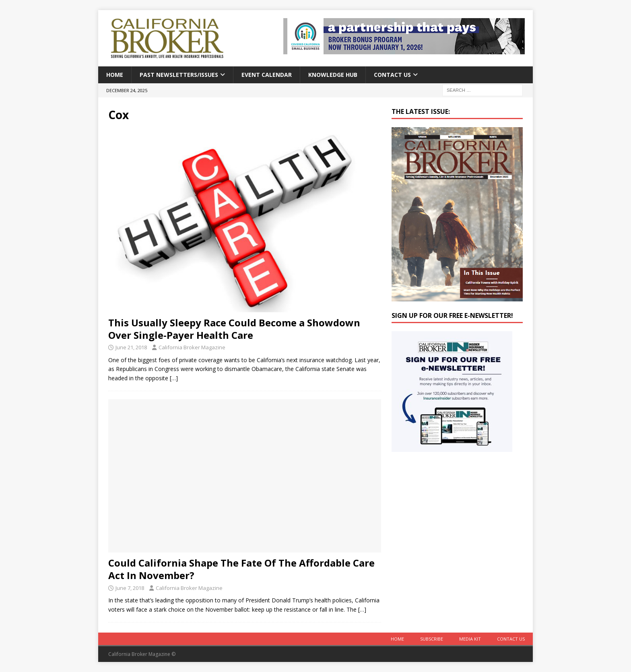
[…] (174, 378)
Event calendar (267, 75)
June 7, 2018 (130, 588)
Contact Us (392, 75)
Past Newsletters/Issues (179, 75)
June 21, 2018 (131, 347)
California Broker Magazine (192, 347)
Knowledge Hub (333, 75)
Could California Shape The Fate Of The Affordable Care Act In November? (241, 569)
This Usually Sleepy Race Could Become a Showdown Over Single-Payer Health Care (234, 329)
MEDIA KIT (470, 639)
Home (115, 75)
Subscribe (432, 639)
